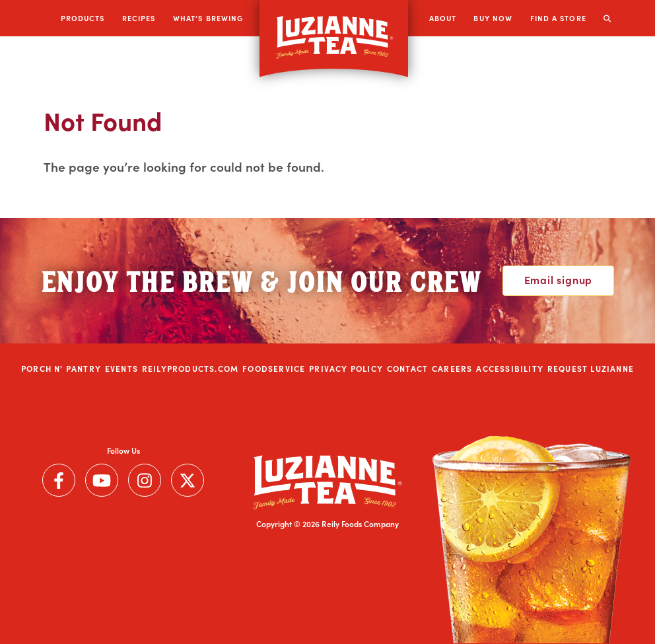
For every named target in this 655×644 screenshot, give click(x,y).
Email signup (559, 279)
